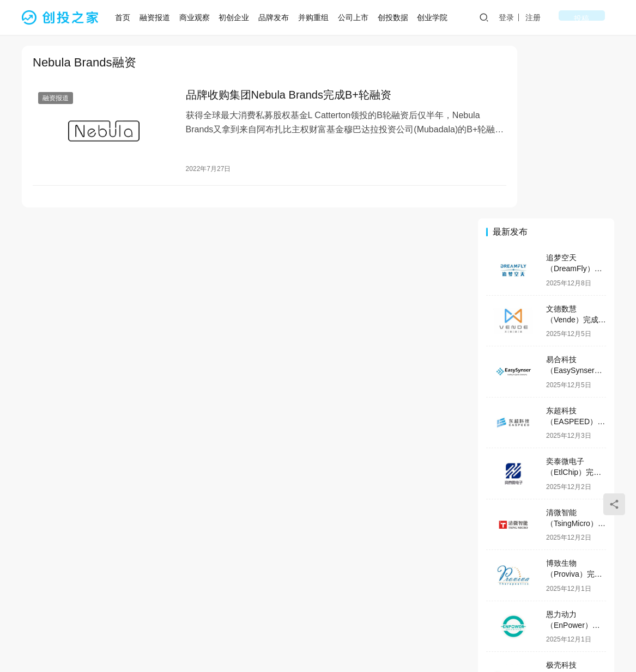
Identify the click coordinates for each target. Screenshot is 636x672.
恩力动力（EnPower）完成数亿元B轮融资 (575, 452)
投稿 (599, 17)
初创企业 (238, 17)
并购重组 (317, 17)
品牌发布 (277, 17)
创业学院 (436, 17)
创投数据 (396, 17)
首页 (126, 17)
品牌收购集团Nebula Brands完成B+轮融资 (273, 96)
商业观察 (198, 17)
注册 (567, 17)
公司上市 (356, 17)
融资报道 (159, 17)
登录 (541, 17)
